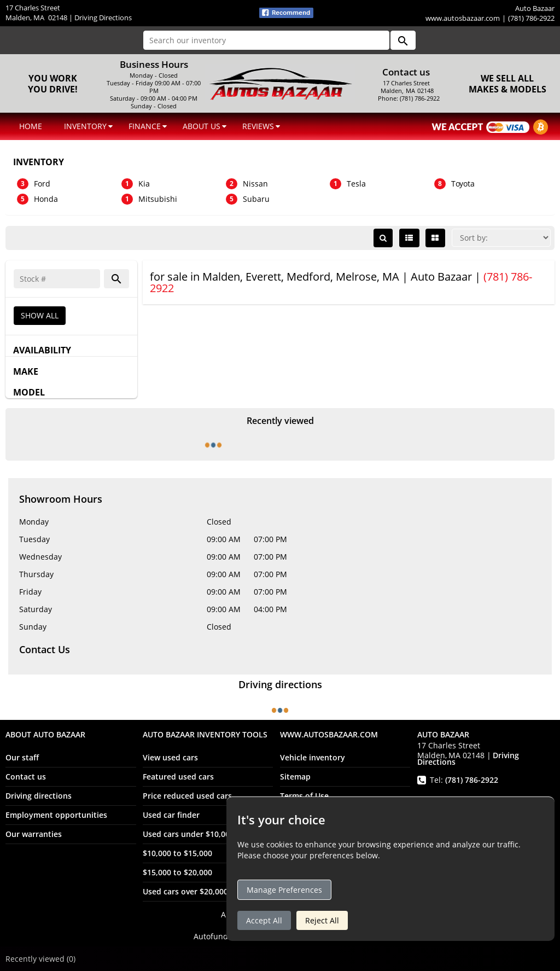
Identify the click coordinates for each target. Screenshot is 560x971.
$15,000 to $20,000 (177, 872)
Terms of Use (304, 796)
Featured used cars (178, 777)
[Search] (57, 279)
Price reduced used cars (187, 796)
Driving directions (39, 796)
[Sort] (501, 238)
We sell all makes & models (507, 84)
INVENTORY (85, 126)
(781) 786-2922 (472, 780)
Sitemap (295, 777)
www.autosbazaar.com (463, 18)
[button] (403, 40)
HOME (31, 126)
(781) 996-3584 (474, 801)
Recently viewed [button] (40, 959)
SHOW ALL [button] (40, 315)
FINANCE (145, 126)
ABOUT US (202, 126)
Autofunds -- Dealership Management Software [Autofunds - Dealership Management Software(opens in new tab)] (280, 936)
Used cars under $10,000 (188, 834)
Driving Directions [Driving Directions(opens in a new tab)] (103, 18)
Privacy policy (306, 815)
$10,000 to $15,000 (177, 853)
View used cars (170, 757)
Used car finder (171, 815)
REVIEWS (258, 126)
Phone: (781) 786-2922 (407, 98)
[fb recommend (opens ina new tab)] (286, 12)
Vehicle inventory (313, 757)
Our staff (22, 757)
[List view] (409, 238)
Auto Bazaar (280, 925)
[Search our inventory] (266, 40)
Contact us (26, 777)
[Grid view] (435, 238)
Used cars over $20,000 (185, 891)
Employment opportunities (56, 815)
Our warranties (34, 834)
